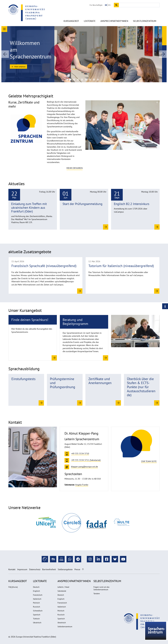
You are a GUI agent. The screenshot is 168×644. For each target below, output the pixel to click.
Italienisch (37, 599)
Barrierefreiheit (49, 569)
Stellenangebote (65, 569)
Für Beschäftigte (96, 5)
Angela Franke (82, 485)
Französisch (38, 595)
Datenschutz (35, 569)
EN (109, 5)
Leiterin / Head (63, 587)
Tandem (97, 593)
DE (106, 5)
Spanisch (37, 615)
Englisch (36, 591)
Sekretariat (62, 591)
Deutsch (36, 587)
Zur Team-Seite (149, 461)
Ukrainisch (37, 623)
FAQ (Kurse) (13, 587)
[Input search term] (139, 5)
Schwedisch (38, 611)
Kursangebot (71, 21)
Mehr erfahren (18, 67)
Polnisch (36, 603)
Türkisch (36, 619)
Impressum (22, 569)
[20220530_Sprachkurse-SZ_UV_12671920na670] (98, 80)
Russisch (37, 607)
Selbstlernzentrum (145, 21)
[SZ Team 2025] (82, 80)
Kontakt (12, 569)
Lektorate (90, 21)
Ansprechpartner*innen (114, 21)
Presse (77, 569)
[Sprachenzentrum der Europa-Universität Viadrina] (70, 80)
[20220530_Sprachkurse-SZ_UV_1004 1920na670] (94, 80)
